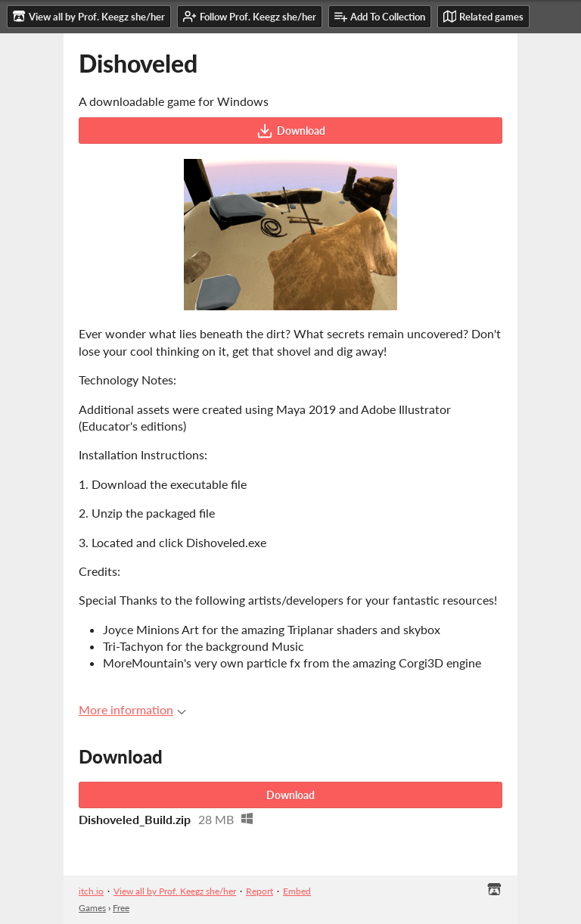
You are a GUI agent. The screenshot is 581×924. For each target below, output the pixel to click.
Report (259, 891)
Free (121, 908)
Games (92, 908)
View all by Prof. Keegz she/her (175, 891)
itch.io (91, 891)
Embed (297, 891)
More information (132, 709)
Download (291, 131)
